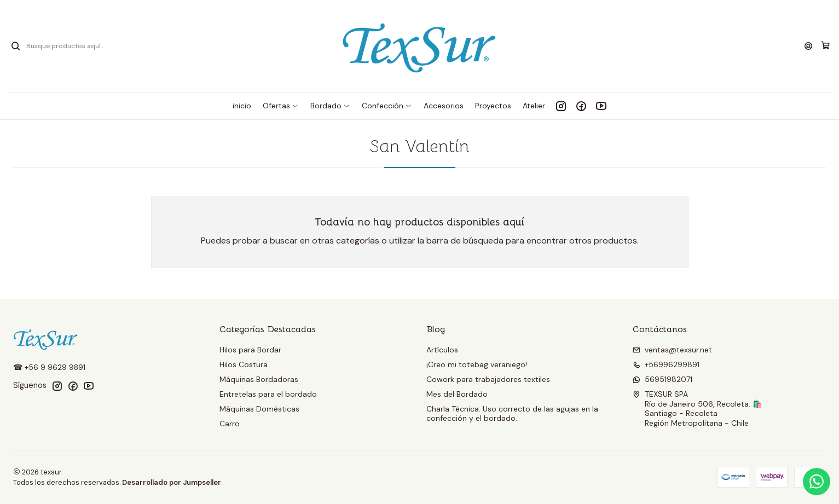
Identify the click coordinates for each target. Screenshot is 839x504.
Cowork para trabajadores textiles (488, 379)
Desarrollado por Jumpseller (172, 482)
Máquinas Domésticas (259, 409)
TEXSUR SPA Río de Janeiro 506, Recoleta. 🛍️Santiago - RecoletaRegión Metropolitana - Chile (697, 409)
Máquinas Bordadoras (259, 379)
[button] (281, 106)
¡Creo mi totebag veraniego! (477, 364)
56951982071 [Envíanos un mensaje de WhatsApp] (662, 379)
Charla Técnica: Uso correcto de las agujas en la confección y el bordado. (512, 414)
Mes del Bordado (457, 394)
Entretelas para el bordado (268, 394)
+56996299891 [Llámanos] (666, 364)
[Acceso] (808, 46)
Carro (230, 424)
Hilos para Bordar (250, 350)
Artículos (442, 350)
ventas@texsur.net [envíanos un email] (672, 350)
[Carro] (826, 46)
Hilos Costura (244, 364)
